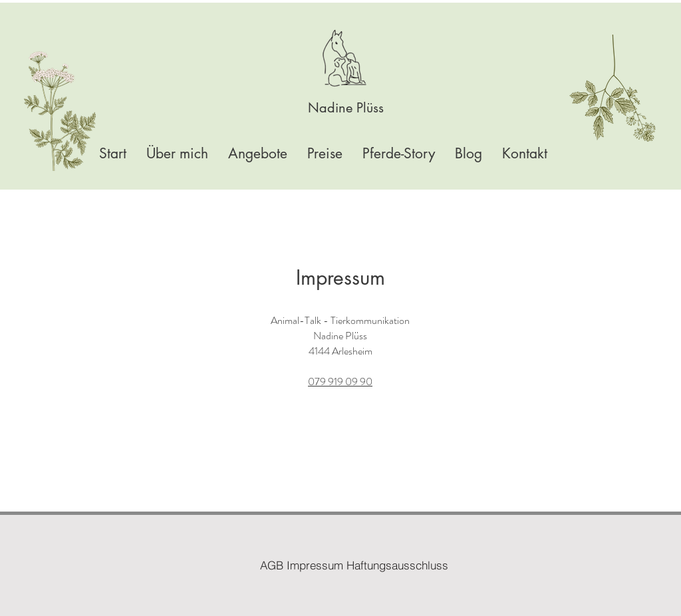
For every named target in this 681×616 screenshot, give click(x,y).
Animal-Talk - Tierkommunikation (340, 320)
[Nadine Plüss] (346, 107)
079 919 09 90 (340, 382)
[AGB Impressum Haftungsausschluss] (354, 565)
